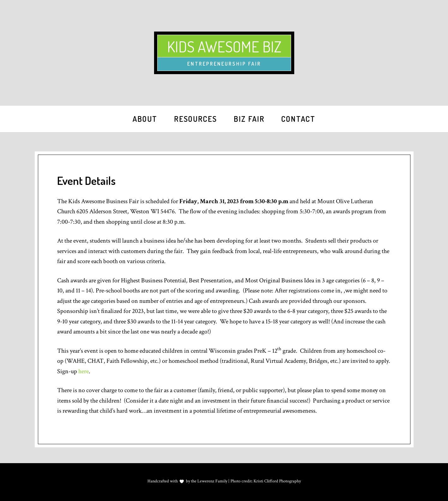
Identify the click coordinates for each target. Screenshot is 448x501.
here (84, 371)
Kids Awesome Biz (224, 46)
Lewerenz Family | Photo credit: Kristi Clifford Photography (249, 481)
